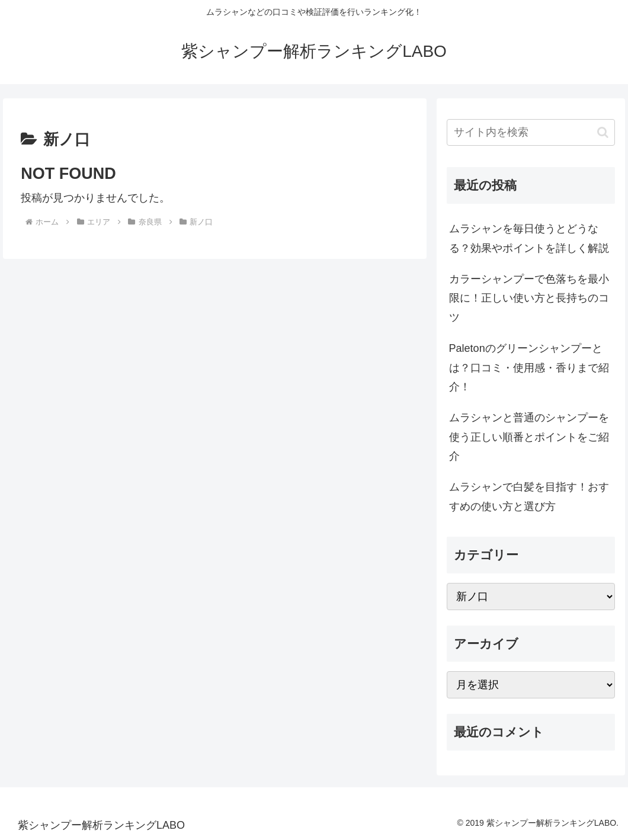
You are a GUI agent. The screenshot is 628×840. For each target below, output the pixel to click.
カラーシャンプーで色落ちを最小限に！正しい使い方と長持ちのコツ (529, 298)
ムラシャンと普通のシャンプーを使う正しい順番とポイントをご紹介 (529, 437)
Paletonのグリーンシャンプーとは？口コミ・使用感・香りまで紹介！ (529, 368)
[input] (531, 132)
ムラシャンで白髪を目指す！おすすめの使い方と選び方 (529, 496)
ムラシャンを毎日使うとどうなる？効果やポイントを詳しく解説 (529, 238)
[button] (603, 132)
